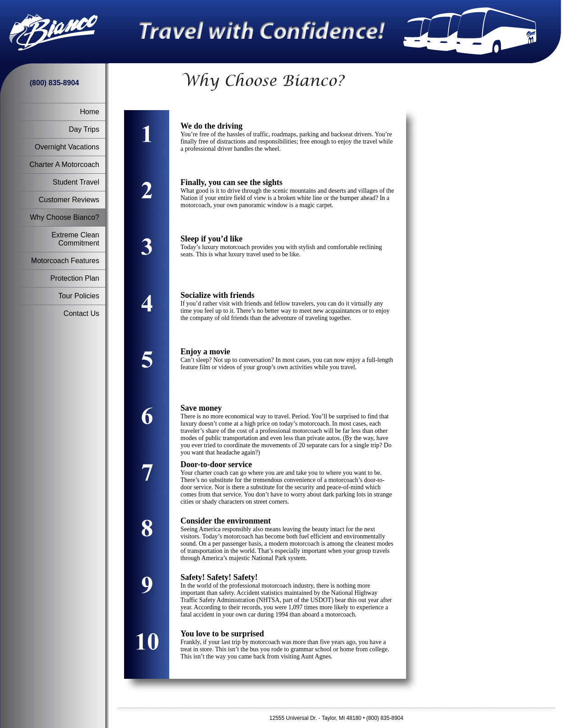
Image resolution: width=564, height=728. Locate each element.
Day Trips (84, 129)
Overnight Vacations (67, 147)
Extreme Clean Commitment (75, 239)
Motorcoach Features (65, 261)
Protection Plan (75, 278)
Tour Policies (79, 296)
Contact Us (81, 313)
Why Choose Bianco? (65, 217)
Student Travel (76, 182)
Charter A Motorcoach (64, 165)
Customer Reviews (69, 200)
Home (90, 112)
